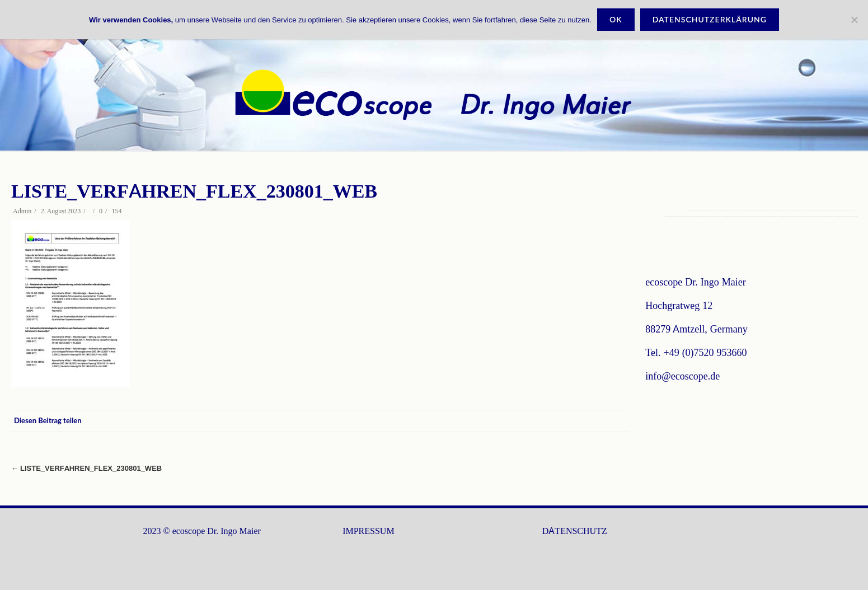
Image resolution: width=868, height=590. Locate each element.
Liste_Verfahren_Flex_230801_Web (86, 468)
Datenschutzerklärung (710, 19)
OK (616, 19)
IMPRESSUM (368, 531)
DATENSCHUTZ (575, 531)
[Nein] (854, 20)
